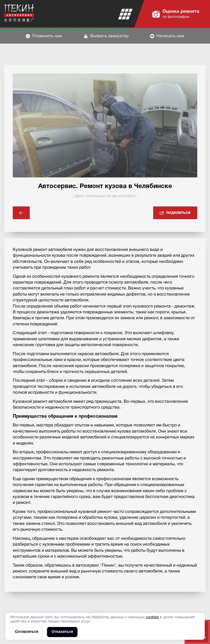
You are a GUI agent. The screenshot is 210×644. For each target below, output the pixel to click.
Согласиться (27, 632)
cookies (152, 617)
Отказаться (62, 632)
